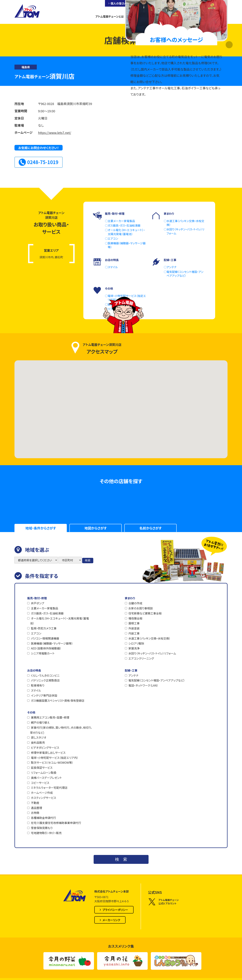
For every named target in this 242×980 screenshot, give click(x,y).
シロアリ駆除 (136, 643)
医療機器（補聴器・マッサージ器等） (52, 643)
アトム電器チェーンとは (109, 16)
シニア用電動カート (43, 653)
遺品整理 (36, 808)
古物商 (35, 813)
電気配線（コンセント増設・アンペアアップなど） (157, 680)
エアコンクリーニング (141, 658)
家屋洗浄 (134, 648)
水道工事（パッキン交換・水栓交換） (149, 638)
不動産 (35, 803)
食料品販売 (38, 742)
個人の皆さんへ (120, 3)
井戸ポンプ (37, 603)
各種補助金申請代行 (43, 818)
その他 (31, 712)
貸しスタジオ (39, 737)
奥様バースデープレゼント (46, 778)
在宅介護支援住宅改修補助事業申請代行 (56, 823)
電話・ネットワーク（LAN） (143, 685)
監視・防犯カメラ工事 (44, 628)
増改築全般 (135, 618)
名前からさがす (151, 528)
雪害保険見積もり (42, 828)
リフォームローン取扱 (44, 773)
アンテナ (134, 675)
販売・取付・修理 (37, 598)
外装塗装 (134, 628)
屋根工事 (134, 623)
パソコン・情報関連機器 (45, 638)
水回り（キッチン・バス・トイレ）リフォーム (152, 653)
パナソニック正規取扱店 (45, 680)
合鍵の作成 (135, 603)
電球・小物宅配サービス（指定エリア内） (54, 758)
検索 (88, 560)
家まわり (130, 598)
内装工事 (134, 633)
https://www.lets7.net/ (55, 133)
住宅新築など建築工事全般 (145, 613)
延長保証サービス (42, 768)
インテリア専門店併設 (44, 695)
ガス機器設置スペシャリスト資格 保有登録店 (58, 700)
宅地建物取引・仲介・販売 (46, 833)
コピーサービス (40, 783)
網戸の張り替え (40, 722)
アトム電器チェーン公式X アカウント (163, 902)
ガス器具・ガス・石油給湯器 (47, 613)
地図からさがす (96, 528)
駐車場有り (38, 685)
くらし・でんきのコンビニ (45, 675)
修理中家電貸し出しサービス (48, 753)
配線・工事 (131, 670)
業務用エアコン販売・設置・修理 (50, 717)
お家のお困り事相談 (141, 608)
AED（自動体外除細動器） (46, 648)
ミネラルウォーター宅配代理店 (49, 788)
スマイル (36, 690)
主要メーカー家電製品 (44, 608)
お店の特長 (34, 670)
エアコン (36, 633)
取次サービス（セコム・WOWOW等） (52, 762)
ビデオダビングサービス (45, 747)
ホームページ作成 (42, 793)
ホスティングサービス (43, 798)
